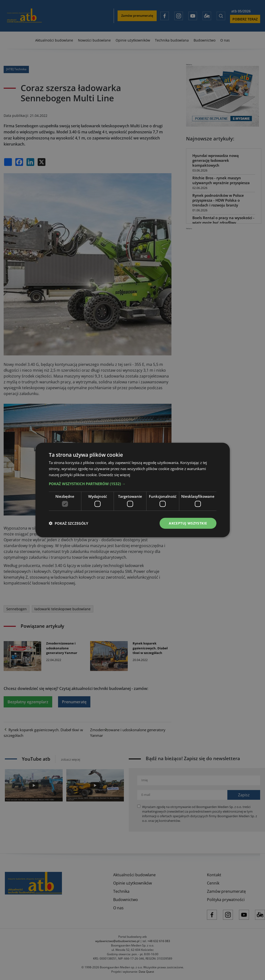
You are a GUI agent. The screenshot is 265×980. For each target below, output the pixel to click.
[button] (133, 483)
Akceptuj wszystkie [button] (188, 523)
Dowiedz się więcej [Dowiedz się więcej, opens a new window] (114, 474)
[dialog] (132, 490)
